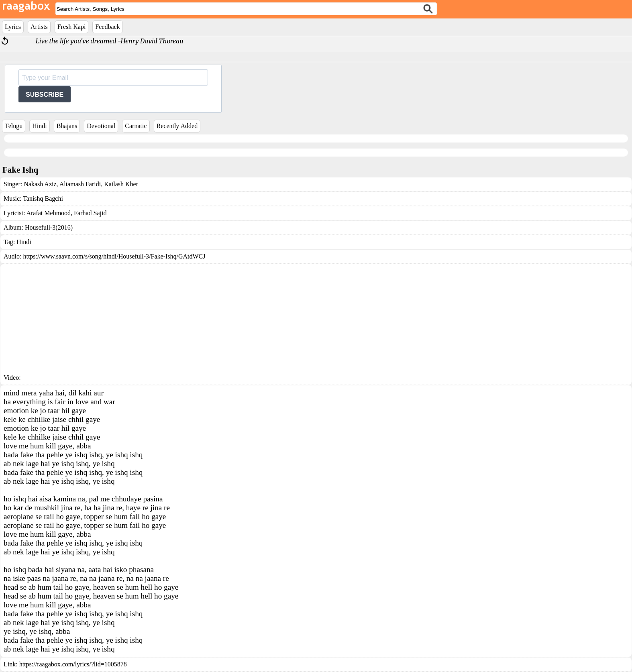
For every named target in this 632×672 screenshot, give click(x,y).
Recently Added (177, 126)
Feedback (107, 27)
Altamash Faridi (80, 184)
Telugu (14, 126)
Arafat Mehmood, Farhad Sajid (66, 213)
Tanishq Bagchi (43, 199)
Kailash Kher (120, 184)
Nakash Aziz (40, 184)
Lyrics (13, 27)
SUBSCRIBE (45, 95)
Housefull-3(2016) (49, 227)
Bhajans (67, 126)
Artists (39, 27)
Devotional (101, 126)
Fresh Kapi (72, 27)
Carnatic (136, 126)
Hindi (39, 126)
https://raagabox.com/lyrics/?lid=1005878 (73, 664)
